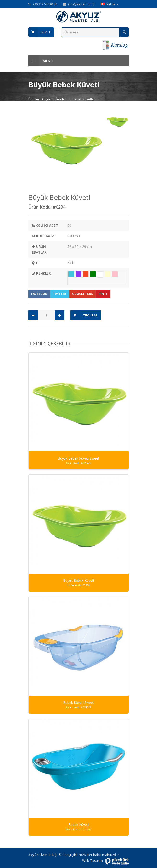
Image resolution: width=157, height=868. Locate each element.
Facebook (39, 294)
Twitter (60, 294)
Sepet (46, 32)
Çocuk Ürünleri (56, 99)
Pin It (103, 294)
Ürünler (34, 99)
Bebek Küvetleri (84, 99)
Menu (41, 61)
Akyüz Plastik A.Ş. (43, 855)
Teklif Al (90, 315)
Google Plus (82, 294)
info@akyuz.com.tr (82, 4)
